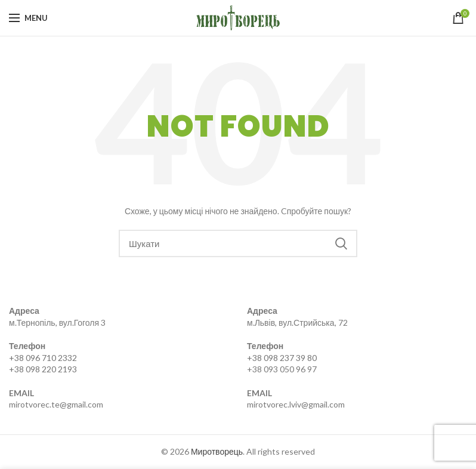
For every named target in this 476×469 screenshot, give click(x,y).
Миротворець (217, 451)
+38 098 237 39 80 (282, 358)
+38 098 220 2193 (43, 369)
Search (341, 243)
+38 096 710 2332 (43, 358)
